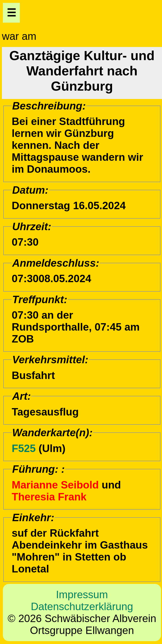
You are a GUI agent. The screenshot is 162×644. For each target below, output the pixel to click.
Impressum (82, 595)
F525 (24, 448)
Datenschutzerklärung (82, 606)
